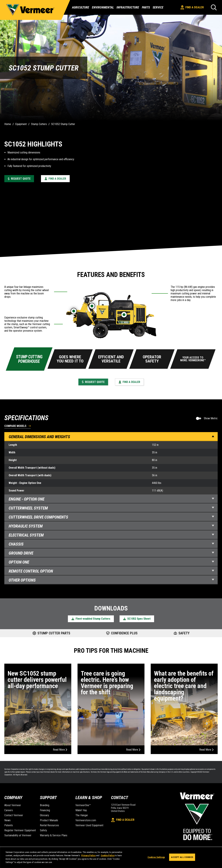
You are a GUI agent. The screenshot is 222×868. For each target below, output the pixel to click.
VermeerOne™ (83, 805)
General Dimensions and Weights (111, 437)
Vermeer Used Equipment (89, 825)
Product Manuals (49, 820)
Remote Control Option (111, 571)
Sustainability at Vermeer (18, 835)
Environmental (103, 7)
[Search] (214, 7)
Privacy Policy (88, 855)
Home (8, 124)
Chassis (111, 544)
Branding (45, 805)
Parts (146, 7)
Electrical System (111, 535)
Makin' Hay (81, 810)
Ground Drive (111, 553)
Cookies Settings (156, 857)
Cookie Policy (108, 855)
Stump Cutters (39, 124)
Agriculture (81, 7)
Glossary (44, 815)
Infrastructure (128, 7)
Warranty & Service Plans (54, 835)
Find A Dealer (192, 7)
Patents (9, 825)
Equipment (21, 124)
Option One (111, 562)
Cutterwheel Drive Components (111, 517)
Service (158, 7)
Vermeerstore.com (86, 820)
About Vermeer (13, 805)
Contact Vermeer (14, 815)
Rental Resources (49, 825)
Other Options (111, 580)
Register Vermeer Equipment (20, 830)
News (7, 820)
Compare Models (15, 426)
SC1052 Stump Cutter (63, 124)
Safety (43, 830)
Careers (9, 810)
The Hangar (82, 815)
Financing (45, 810)
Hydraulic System (111, 526)
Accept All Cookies (182, 857)
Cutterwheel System (111, 508)
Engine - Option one (111, 499)
